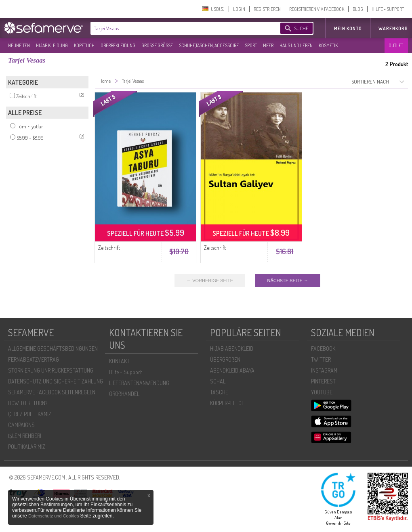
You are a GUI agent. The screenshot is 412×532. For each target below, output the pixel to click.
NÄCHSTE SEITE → (287, 281)
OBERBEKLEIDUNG (118, 45)
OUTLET (396, 45)
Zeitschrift (109, 248)
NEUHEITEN (19, 45)
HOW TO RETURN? (28, 403)
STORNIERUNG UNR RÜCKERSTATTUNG (51, 370)
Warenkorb (393, 28)
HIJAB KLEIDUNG (52, 45)
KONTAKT (119, 361)
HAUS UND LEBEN (296, 45)
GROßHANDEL (124, 394)
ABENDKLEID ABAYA (232, 370)
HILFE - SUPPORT (388, 9)
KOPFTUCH (84, 45)
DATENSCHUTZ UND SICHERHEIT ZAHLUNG (56, 381)
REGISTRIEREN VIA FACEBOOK (317, 9)
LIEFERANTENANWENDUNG (139, 383)
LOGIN (239, 9)
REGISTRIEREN (267, 9)
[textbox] (179, 28)
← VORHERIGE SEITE (210, 281)
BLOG (358, 9)
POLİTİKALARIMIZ (27, 447)
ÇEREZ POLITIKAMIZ (30, 414)
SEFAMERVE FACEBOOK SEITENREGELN (52, 392)
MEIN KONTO (348, 28)
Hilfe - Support (125, 372)
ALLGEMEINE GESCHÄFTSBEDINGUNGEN (53, 349)
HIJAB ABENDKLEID (232, 349)
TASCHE (219, 392)
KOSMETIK (328, 45)
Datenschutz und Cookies (54, 516)
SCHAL (218, 381)
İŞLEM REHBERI (25, 436)
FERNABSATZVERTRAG (34, 359)
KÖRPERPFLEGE (227, 403)
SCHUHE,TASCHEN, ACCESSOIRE (209, 45)
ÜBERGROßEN (225, 359)
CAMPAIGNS (21, 425)
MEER (268, 45)
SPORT (251, 45)
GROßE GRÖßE (157, 45)
